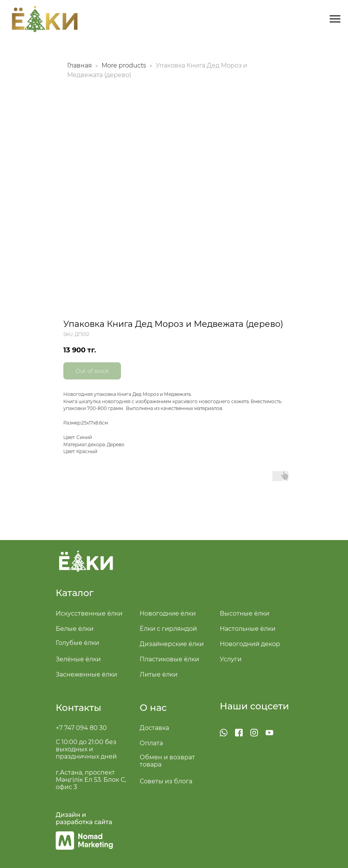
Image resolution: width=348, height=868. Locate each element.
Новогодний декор (250, 644)
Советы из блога (166, 781)
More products (125, 65)
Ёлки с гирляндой (168, 629)
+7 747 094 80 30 (81, 728)
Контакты (78, 708)
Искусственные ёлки (89, 613)
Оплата (151, 743)
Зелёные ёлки (78, 659)
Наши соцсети (255, 706)
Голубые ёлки (77, 643)
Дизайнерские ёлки (172, 644)
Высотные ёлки (245, 613)
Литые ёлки (159, 674)
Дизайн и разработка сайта (84, 818)
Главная (80, 65)
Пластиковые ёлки (169, 659)
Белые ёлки (75, 629)
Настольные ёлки (248, 629)
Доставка (154, 728)
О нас (153, 708)
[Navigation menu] (335, 19)
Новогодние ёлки (168, 613)
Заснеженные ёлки (86, 674)
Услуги (231, 659)
